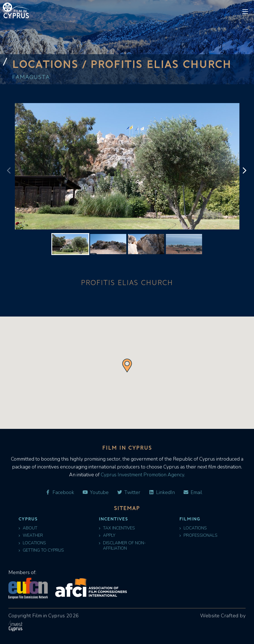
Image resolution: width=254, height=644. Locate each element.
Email (193, 492)
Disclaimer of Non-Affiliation (122, 546)
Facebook (60, 492)
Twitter (129, 492)
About (28, 528)
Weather (31, 535)
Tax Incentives (117, 528)
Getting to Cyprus (41, 550)
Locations (32, 543)
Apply (107, 535)
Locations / (51, 64)
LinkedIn (162, 492)
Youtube (95, 492)
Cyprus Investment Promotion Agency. (142, 475)
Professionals (198, 535)
